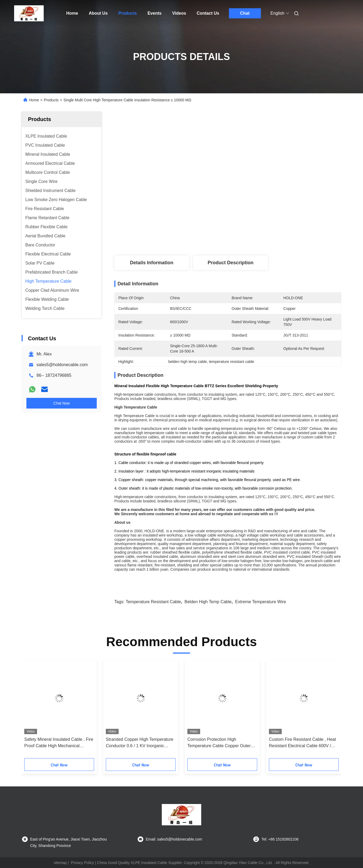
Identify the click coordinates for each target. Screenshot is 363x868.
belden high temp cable (208, 602)
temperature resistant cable (153, 602)
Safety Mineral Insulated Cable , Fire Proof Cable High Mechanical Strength (59, 743)
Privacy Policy (82, 863)
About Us (98, 13)
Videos (179, 13)
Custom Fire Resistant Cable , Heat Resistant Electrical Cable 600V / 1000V (302, 743)
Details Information (152, 263)
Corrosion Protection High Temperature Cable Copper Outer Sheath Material (219, 743)
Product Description (231, 263)
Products (128, 13)
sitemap (60, 863)
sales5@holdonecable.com (62, 365)
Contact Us (208, 13)
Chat (245, 13)
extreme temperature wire (261, 602)
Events (154, 13)
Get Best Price (258, 236)
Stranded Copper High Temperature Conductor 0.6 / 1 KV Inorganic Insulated (140, 743)
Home (72, 13)
